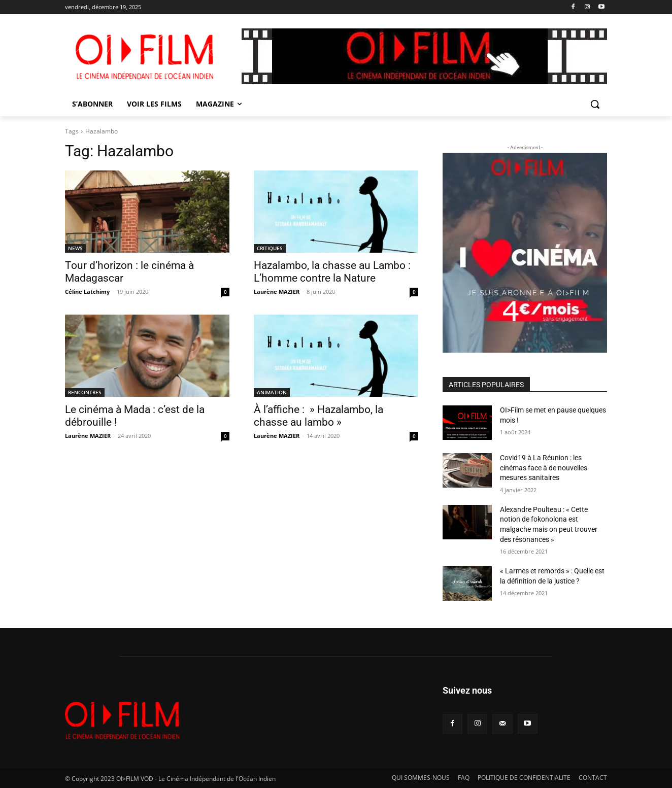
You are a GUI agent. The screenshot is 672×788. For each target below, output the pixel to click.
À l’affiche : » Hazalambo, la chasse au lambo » (318, 416)
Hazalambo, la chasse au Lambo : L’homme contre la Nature (332, 272)
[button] (595, 104)
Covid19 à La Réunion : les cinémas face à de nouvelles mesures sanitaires (544, 468)
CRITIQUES (270, 248)
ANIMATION (272, 392)
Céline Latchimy (87, 292)
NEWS (75, 248)
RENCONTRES (85, 392)
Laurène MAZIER (277, 292)
